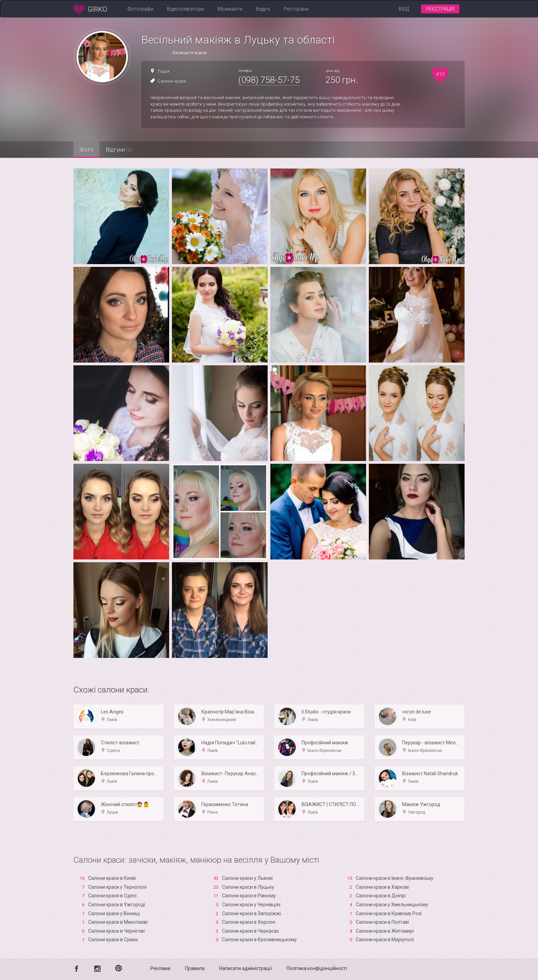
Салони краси (172, 81)
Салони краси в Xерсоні (249, 922)
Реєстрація (440, 9)
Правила (195, 968)
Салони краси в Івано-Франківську (395, 878)
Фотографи (141, 9)
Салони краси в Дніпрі (381, 896)
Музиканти (230, 9)
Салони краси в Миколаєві (118, 922)
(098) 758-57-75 (269, 80)
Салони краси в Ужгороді (117, 905)
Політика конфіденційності (317, 968)
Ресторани (296, 9)
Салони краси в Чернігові (116, 931)
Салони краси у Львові (247, 878)
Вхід (404, 9)
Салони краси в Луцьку (248, 887)
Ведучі (263, 9)
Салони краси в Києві (112, 878)
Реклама (160, 968)
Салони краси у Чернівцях (251, 905)
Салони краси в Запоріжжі (252, 913)
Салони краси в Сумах (113, 940)
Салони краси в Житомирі (385, 931)
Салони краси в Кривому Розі (389, 913)
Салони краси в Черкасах (250, 931)
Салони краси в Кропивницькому (259, 940)
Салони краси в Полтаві (382, 922)
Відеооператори (185, 9)
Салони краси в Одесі (112, 896)
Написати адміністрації (245, 968)
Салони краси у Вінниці (114, 913)
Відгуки (127, 150)
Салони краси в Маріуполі (385, 940)
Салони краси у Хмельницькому (392, 905)
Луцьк (164, 71)
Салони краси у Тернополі (117, 887)
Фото (89, 150)
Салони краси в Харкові (382, 887)
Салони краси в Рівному (249, 896)
